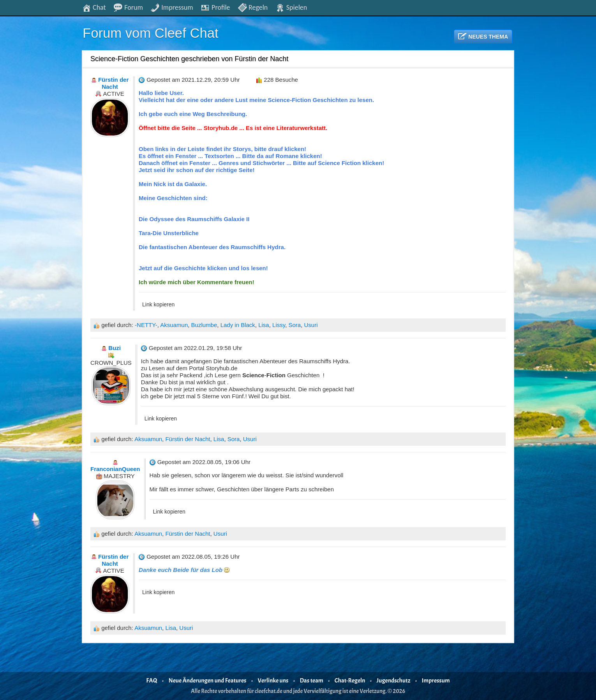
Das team (312, 681)
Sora (294, 325)
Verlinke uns (273, 681)
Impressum (172, 7)
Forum (128, 7)
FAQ (152, 681)
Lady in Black (238, 325)
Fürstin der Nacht (188, 439)
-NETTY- (146, 325)
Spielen (291, 7)
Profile (215, 7)
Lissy (279, 325)
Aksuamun (174, 325)
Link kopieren (158, 304)
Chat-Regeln (350, 681)
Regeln (253, 7)
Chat (94, 7)
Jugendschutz (394, 681)
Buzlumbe (204, 325)
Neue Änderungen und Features (208, 681)
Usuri (311, 325)
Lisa (264, 325)
